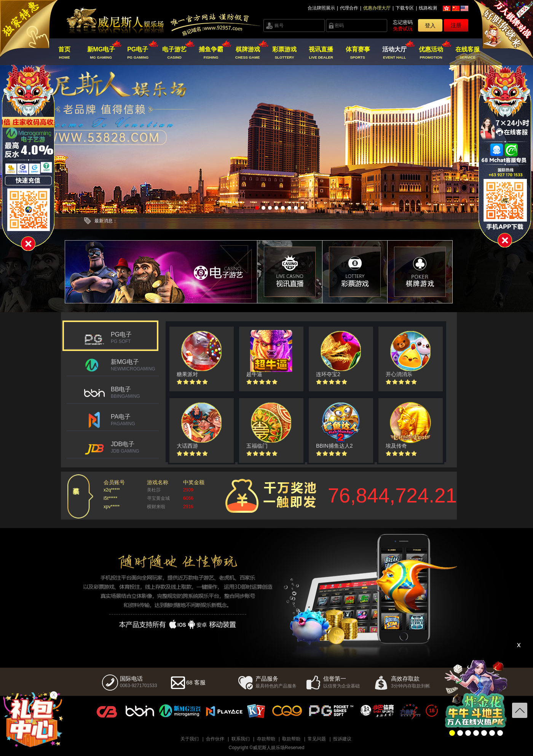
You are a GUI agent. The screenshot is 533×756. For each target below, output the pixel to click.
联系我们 (241, 739)
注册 (456, 25)
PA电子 (135, 420)
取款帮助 (291, 739)
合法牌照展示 (321, 8)
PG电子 (138, 53)
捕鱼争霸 (211, 53)
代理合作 (349, 8)
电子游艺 (175, 53)
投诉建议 (342, 739)
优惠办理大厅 (377, 8)
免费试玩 (403, 29)
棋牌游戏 (248, 53)
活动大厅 (394, 53)
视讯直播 (321, 53)
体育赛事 (358, 53)
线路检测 (428, 8)
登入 (430, 26)
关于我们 (190, 739)
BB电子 (135, 392)
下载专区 (405, 8)
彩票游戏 (284, 53)
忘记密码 (403, 22)
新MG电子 (101, 53)
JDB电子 (135, 447)
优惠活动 (431, 53)
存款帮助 (266, 739)
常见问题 (317, 739)
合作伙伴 (215, 739)
